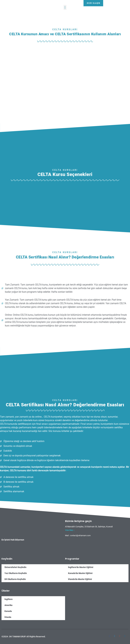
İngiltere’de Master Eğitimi (81, 567)
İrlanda (8, 617)
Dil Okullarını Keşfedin (15, 579)
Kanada (8, 611)
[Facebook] (109, 635)
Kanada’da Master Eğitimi (80, 573)
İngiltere (9, 599)
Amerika (8, 605)
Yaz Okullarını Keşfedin (16, 573)
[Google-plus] (120, 635)
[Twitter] (115, 635)
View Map (70, 530)
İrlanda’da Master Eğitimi (80, 579)
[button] (65, 7)
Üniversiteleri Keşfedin (15, 567)
